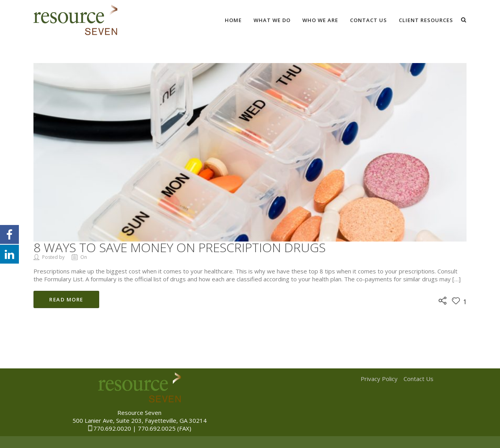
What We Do (272, 20)
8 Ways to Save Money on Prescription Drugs (180, 247)
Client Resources (426, 20)
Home (233, 20)
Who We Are (320, 20)
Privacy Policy (379, 379)
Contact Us (369, 20)
